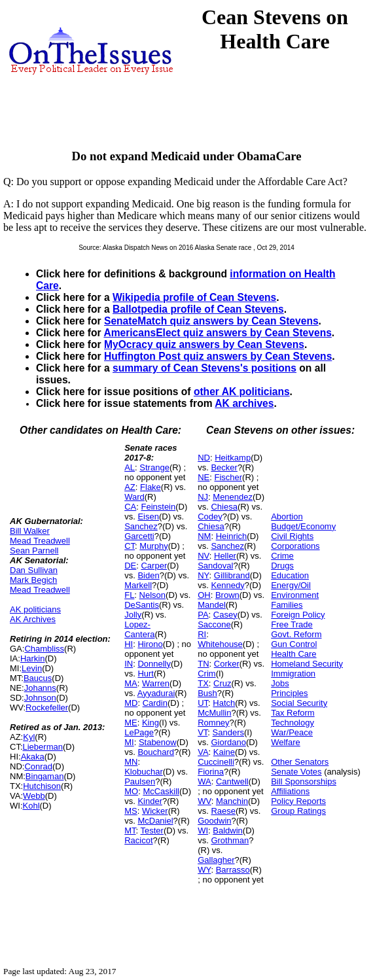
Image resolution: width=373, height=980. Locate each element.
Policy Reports (298, 801)
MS (131, 811)
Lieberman (43, 747)
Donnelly (154, 664)
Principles (289, 693)
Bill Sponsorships (304, 781)
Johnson (40, 698)
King (151, 723)
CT (130, 546)
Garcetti (139, 536)
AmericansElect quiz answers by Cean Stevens (217, 333)
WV (204, 801)
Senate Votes (296, 772)
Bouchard (156, 752)
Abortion (287, 516)
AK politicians (35, 609)
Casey (225, 615)
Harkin (33, 658)
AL (130, 467)
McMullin (214, 713)
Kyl (29, 737)
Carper (154, 566)
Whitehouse (220, 644)
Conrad (38, 766)
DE (130, 566)
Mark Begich (33, 580)
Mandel (212, 605)
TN (203, 664)
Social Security (299, 703)
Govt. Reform (296, 634)
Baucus (38, 678)
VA (203, 752)
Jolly (133, 615)
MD (131, 703)
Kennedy (227, 585)
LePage (139, 732)
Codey (210, 516)
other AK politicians (242, 392)
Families (287, 605)
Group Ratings (298, 811)
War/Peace (292, 732)
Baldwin (228, 831)
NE (204, 477)
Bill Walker (30, 531)
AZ (130, 487)
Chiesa (224, 507)
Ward (134, 497)
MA (131, 683)
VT (203, 732)
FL (129, 595)
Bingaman (45, 776)
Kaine (224, 752)
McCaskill (161, 791)
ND (204, 458)
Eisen (148, 516)
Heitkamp (233, 458)
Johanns (40, 688)
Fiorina (211, 772)
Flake (151, 487)
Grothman (230, 840)
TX (203, 683)
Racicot (138, 840)
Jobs (280, 683)
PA (203, 615)
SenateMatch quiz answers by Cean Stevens (211, 321)
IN (129, 664)
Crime (282, 556)
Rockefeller (47, 708)
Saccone (214, 624)
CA (130, 507)
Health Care (293, 654)
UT (203, 703)
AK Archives (33, 619)
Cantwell (232, 781)
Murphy (153, 546)
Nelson (152, 595)
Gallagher (216, 860)
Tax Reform (293, 713)
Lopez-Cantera (139, 629)
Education (290, 575)
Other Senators (300, 762)
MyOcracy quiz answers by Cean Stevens (204, 344)
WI (203, 831)
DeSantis (142, 605)
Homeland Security (307, 664)
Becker (224, 467)
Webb (34, 796)
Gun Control (294, 644)
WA (204, 781)
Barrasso (233, 870)
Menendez (233, 497)
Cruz (222, 683)
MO (131, 791)
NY (203, 575)
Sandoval (215, 566)
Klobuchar (144, 772)
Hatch (224, 703)
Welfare (286, 742)
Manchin (232, 801)
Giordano (228, 742)
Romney (213, 723)
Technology (293, 723)
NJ (203, 497)
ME (131, 723)
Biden (148, 575)
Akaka (33, 757)
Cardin (155, 703)
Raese (223, 811)
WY (204, 870)
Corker (227, 664)
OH (204, 595)
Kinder (150, 801)
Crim (206, 674)
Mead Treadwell (40, 541)
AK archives (244, 403)
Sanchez (141, 526)
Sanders (228, 732)
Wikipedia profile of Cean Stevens (194, 297)
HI (129, 644)
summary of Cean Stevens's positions (204, 368)
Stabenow (158, 742)
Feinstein (158, 507)
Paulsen (140, 781)
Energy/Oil (291, 585)
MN (131, 762)
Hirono (150, 644)
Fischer (228, 477)
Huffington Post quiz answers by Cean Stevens (218, 356)
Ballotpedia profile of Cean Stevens (198, 309)
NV (204, 556)
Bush (207, 693)
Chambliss (44, 649)
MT (130, 831)
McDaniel (155, 821)
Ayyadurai (156, 693)
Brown (227, 595)
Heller (225, 556)
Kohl (31, 806)
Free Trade (292, 624)
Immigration (293, 674)
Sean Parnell (34, 551)
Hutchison (42, 786)
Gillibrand (232, 575)
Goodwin (214, 821)
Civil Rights (292, 536)
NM (204, 536)
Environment (295, 595)
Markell (138, 585)
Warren (156, 683)
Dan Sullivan (34, 570)
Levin (32, 668)
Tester (152, 831)
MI (129, 742)
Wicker (155, 811)
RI (202, 634)
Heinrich (232, 536)
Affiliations (290, 791)
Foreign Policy (298, 615)
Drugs (282, 566)
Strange (154, 467)
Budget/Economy (303, 526)
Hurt (146, 674)
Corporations (295, 546)
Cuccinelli (216, 762)
